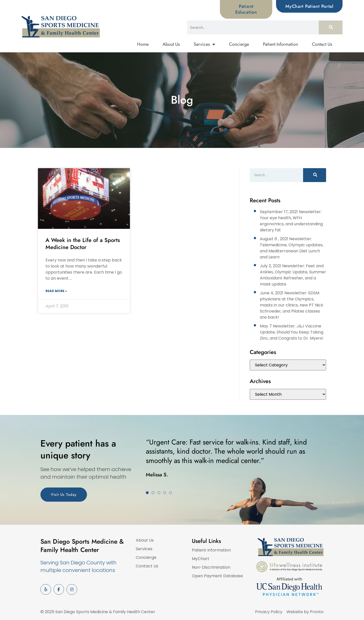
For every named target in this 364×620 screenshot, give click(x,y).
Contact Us (322, 44)
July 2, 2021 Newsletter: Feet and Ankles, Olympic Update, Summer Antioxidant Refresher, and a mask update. (293, 275)
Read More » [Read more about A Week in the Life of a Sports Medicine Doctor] (56, 291)
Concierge (239, 44)
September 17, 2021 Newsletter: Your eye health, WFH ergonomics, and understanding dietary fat (291, 221)
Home (143, 44)
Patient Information (280, 44)
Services (204, 45)
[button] (147, 493)
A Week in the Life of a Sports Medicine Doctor (83, 244)
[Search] (331, 27)
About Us (171, 44)
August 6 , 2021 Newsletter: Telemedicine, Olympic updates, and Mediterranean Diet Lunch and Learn (292, 248)
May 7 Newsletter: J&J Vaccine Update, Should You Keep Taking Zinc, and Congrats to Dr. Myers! (292, 332)
